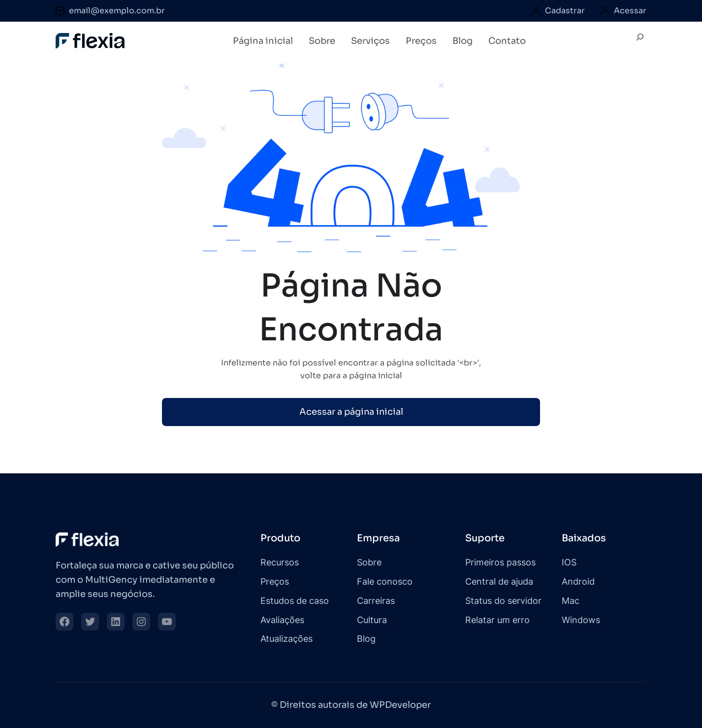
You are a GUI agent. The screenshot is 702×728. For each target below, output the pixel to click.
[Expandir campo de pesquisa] (640, 41)
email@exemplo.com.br (117, 11)
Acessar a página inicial (351, 412)
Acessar (630, 11)
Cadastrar (565, 11)
